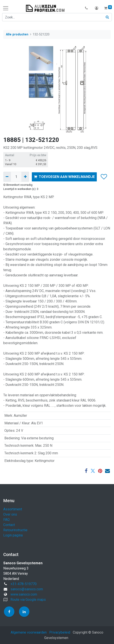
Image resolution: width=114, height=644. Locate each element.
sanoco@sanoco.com (27, 589)
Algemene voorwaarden (29, 632)
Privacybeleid (60, 632)
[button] (86, 8)
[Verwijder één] (7, 177)
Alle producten (17, 34)
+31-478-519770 (24, 584)
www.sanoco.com (24, 594)
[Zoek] (107, 17)
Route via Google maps (28, 600)
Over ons (10, 514)
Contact (9, 525)
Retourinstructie (15, 530)
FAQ (6, 520)
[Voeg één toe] (25, 177)
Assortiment (13, 509)
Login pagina (13, 535)
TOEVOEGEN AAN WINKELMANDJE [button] (64, 177)
